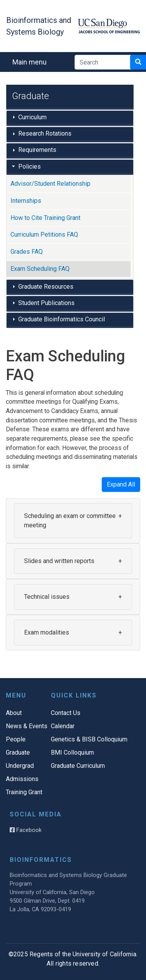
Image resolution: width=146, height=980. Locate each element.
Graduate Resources (46, 287)
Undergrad (20, 766)
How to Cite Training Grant (45, 218)
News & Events (27, 726)
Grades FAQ (27, 252)
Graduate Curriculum (78, 766)
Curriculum (32, 117)
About (14, 713)
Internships (26, 201)
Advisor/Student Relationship (50, 184)
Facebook (26, 830)
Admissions (22, 779)
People (16, 739)
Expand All (121, 484)
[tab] (70, 118)
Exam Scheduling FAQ (40, 269)
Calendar (63, 726)
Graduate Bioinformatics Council (62, 319)
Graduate (18, 752)
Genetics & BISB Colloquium (89, 739)
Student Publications (46, 303)
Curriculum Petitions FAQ (44, 235)
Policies (30, 167)
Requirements (37, 150)
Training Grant (24, 792)
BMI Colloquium (72, 752)
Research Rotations (45, 133)
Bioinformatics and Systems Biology (39, 26)
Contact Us (66, 713)
